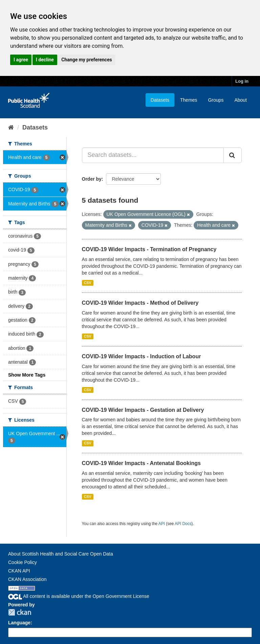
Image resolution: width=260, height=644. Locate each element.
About (241, 100)
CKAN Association (27, 579)
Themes (189, 100)
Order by (92, 179)
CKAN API (19, 571)
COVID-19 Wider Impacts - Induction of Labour (142, 356)
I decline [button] (45, 60)
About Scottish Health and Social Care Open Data (61, 554)
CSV (88, 283)
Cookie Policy (23, 562)
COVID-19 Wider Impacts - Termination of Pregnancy (149, 249)
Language (19, 623)
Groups (216, 100)
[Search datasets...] (153, 155)
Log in (242, 81)
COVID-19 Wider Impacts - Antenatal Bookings (141, 463)
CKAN (20, 612)
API (162, 524)
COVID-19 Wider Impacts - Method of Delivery (140, 303)
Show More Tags (27, 375)
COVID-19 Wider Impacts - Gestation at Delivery (143, 410)
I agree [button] (21, 60)
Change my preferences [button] (86, 60)
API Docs (183, 524)
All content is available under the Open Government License (79, 596)
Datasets (160, 100)
